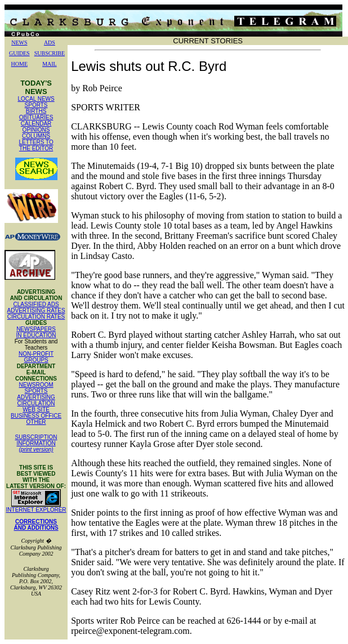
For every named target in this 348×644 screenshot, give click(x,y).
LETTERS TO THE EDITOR (36, 145)
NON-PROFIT (36, 354)
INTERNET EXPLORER (36, 510)
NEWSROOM (36, 385)
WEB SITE (36, 410)
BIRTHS (36, 111)
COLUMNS (36, 136)
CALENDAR (36, 124)
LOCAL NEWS (36, 99)
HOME (19, 64)
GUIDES (19, 53)
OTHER (36, 422)
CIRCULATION (36, 403)
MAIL (50, 64)
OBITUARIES (36, 117)
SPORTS (36, 105)
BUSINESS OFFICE (36, 416)
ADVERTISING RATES (36, 310)
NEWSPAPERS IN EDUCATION (36, 332)
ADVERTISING (36, 397)
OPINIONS (36, 130)
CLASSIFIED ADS (36, 304)
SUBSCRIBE (50, 53)
